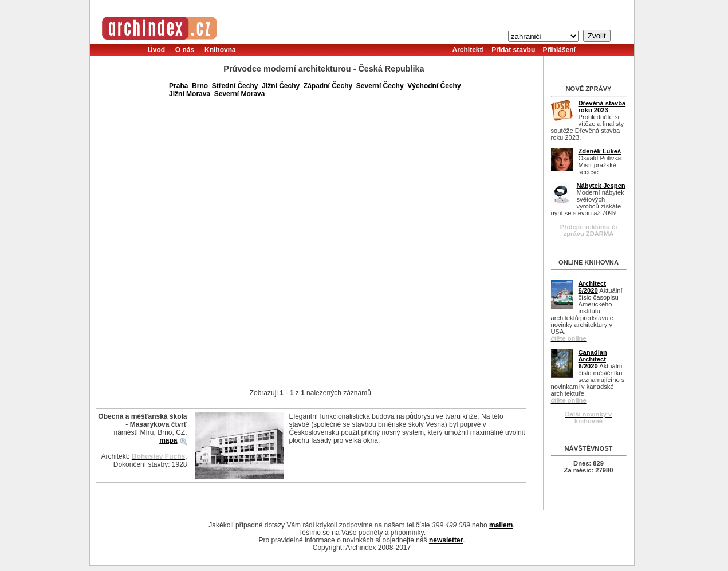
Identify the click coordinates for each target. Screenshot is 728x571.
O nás (185, 50)
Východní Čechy (434, 86)
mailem (501, 525)
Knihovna (220, 50)
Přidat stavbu (513, 50)
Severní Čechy (380, 86)
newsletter (446, 540)
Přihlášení (559, 50)
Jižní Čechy (281, 86)
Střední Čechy (235, 86)
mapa (168, 440)
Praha (178, 86)
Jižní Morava (190, 94)
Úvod (156, 50)
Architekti (468, 50)
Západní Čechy (328, 86)
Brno (200, 86)
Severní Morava (240, 94)
